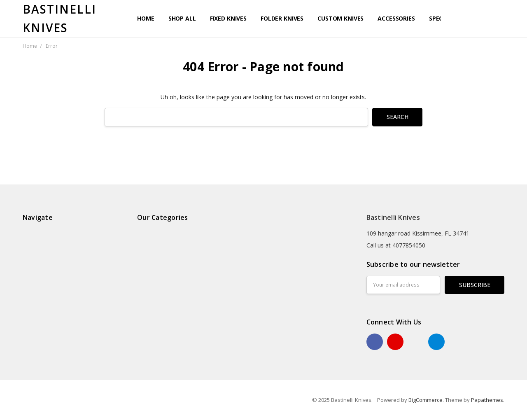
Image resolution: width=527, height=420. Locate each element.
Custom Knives (340, 18)
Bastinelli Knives (393, 217)
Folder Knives (282, 18)
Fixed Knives (228, 18)
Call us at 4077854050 (396, 245)
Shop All (182, 18)
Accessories (396, 18)
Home (146, 18)
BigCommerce (426, 400)
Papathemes (487, 400)
